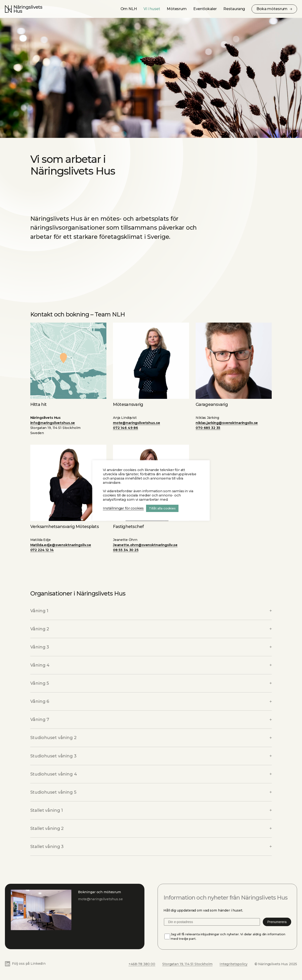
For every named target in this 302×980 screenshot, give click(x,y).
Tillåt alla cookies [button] (162, 508)
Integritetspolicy (234, 964)
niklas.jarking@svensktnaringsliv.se (227, 423)
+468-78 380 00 (142, 964)
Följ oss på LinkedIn (29, 964)
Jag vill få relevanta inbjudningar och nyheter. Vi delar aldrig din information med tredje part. (228, 936)
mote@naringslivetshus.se (137, 423)
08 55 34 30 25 (126, 550)
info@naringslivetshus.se (53, 423)
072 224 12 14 (42, 550)
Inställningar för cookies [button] (123, 508)
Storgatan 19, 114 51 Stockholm (187, 964)
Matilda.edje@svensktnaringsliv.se (61, 545)
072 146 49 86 (126, 428)
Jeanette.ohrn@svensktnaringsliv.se (145, 545)
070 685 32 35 (208, 428)
